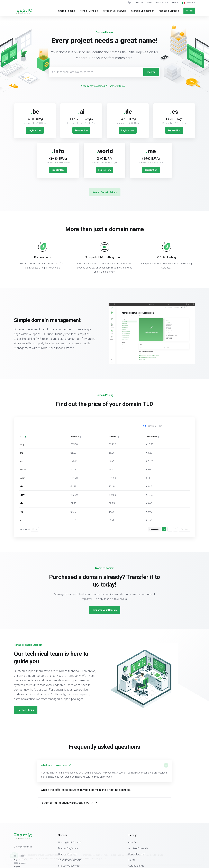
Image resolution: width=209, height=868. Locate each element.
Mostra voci (29, 529)
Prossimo (185, 529)
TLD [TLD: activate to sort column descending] (23, 437)
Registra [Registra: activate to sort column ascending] (76, 437)
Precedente (154, 529)
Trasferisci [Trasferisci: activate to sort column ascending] (153, 437)
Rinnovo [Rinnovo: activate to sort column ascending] (114, 437)
